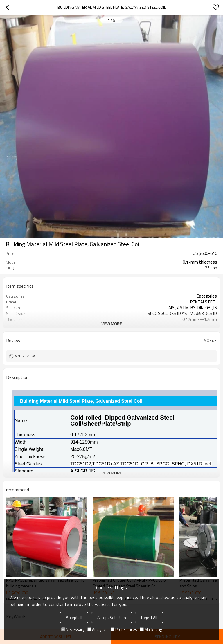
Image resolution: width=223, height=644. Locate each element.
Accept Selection (112, 617)
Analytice (98, 629)
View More (111, 324)
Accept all (74, 617)
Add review (25, 356)
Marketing (151, 629)
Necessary (73, 629)
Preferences (124, 629)
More (209, 340)
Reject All (149, 617)
